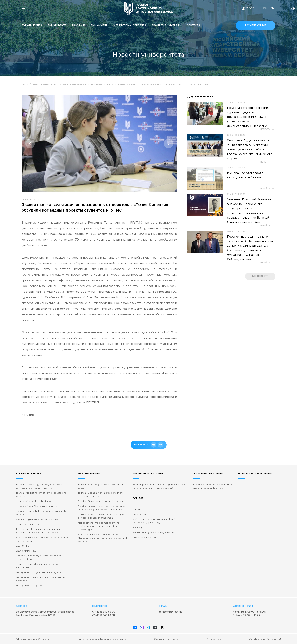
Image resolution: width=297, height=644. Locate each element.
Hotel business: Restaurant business (37, 506)
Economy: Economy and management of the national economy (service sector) (159, 486)
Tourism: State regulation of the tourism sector (101, 486)
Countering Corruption (167, 639)
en (272, 8)
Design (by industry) (144, 537)
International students (130, 25)
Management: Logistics (29, 586)
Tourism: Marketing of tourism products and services (41, 495)
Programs (79, 25)
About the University (166, 25)
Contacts (193, 25)
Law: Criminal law (26, 551)
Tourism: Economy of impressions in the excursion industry (101, 495)
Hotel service (140, 514)
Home (25, 84)
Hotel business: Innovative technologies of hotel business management (101, 516)
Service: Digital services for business (37, 519)
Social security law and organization (154, 533)
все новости (260, 276)
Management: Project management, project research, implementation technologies (99, 526)
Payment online (256, 25)
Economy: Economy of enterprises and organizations (39, 558)
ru (265, 8)
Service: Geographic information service (101, 501)
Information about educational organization (102, 639)
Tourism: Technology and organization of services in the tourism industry (40, 486)
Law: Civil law (24, 546)
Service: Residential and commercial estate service (41, 513)
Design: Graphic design (29, 524)
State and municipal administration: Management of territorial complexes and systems (102, 538)
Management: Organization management (40, 572)
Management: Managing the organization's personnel (41, 579)
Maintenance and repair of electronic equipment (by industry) (154, 521)
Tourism (137, 509)
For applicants (32, 25)
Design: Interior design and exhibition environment (38, 566)
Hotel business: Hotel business (33, 501)
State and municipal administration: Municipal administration (42, 539)
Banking (137, 528)
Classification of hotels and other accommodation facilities (213, 486)
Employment (99, 25)
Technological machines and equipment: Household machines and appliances (39, 531)
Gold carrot (274, 639)
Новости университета (45, 84)
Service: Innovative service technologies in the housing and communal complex (101, 508)
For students (57, 25)
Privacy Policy (215, 639)
